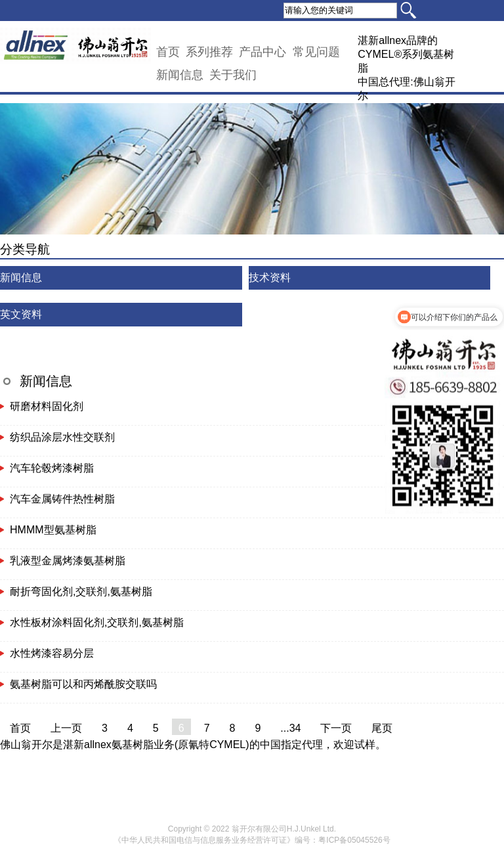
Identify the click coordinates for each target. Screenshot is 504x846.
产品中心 (262, 52)
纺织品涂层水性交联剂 (62, 437)
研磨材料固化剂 (47, 406)
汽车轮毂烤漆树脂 (52, 468)
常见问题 (316, 52)
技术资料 (270, 278)
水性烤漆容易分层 (52, 653)
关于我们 (233, 75)
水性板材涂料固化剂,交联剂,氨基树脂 (97, 622)
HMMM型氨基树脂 (53, 530)
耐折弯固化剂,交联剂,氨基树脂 (81, 591)
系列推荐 (209, 52)
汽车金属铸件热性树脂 (62, 499)
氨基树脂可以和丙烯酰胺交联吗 (83, 684)
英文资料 (21, 314)
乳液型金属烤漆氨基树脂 (68, 561)
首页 (168, 52)
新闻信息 (180, 75)
